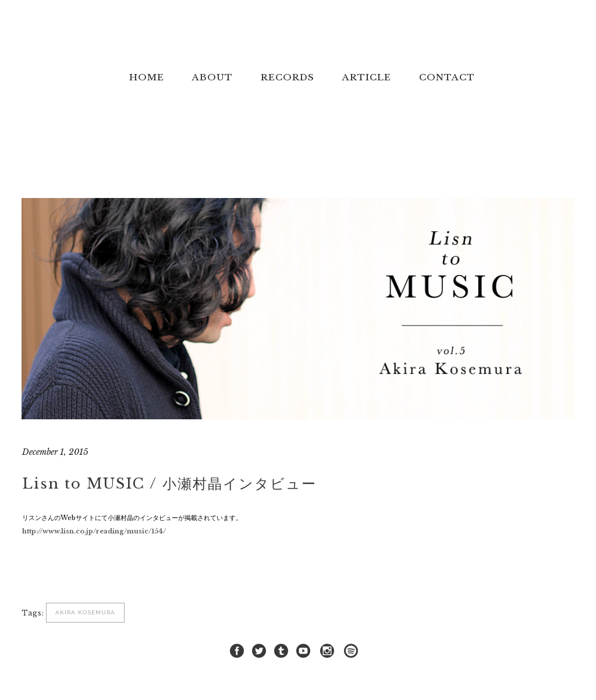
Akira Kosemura (85, 612)
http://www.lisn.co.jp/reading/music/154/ (94, 531)
